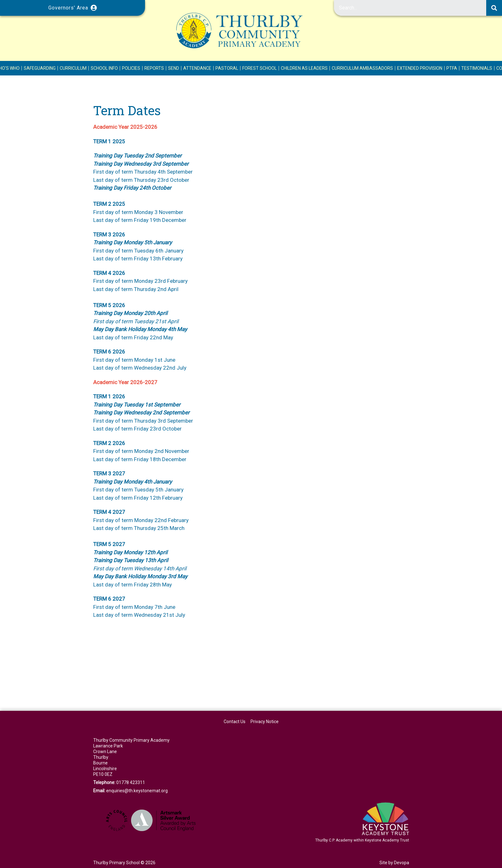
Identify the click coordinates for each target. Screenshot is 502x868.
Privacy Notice (265, 722)
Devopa (402, 863)
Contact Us (235, 722)
